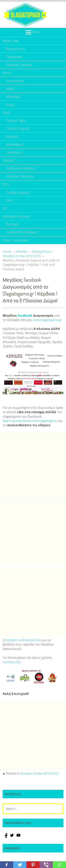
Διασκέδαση (15, 144)
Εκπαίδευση (14, 152)
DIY (5, 208)
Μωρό (10, 105)
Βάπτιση (8, 160)
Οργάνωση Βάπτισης (21, 168)
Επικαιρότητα (15, 49)
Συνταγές (12, 224)
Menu (36, 32)
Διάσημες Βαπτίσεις (20, 176)
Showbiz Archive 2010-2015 (39, 773)
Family (7, 73)
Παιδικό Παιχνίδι (18, 128)
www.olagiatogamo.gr (47, 320)
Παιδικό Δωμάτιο (18, 192)
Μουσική (12, 136)
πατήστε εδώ (12, 662)
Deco (10, 200)
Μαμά (10, 89)
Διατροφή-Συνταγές (16, 216)
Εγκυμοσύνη (15, 81)
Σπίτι (6, 184)
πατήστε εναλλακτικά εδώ (23, 640)
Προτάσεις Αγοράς (19, 65)
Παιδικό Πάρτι (16, 120)
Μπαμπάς (13, 97)
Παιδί (6, 113)
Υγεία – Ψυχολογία (15, 240)
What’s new (11, 41)
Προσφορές (14, 57)
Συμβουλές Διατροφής (22, 232)
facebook (25, 315)
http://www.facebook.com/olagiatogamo (30, 421)
